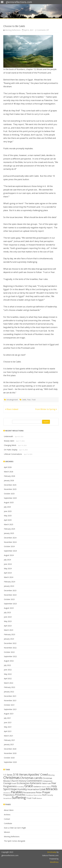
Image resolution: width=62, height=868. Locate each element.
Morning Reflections (13, 30)
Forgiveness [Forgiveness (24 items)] (10, 786)
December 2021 (10, 696)
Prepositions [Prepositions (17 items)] (9, 795)
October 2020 (9, 758)
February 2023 (9, 634)
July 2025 (7, 507)
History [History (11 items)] (49, 787)
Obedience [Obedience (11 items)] (7, 793)
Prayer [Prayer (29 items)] (46, 792)
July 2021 (7, 718)
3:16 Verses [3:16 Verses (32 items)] (20, 774)
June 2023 (8, 617)
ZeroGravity (52, 852)
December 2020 (10, 749)
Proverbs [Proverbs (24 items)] (20, 795)
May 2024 (8, 568)
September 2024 (10, 551)
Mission (7, 832)
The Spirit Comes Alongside (15, 841)
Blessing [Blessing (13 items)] (51, 775)
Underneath (8, 436)
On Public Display (11, 450)
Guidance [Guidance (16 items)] (37, 786)
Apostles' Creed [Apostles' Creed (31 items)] (38, 774)
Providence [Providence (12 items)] (29, 795)
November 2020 (10, 753)
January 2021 (9, 744)
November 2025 (10, 489)
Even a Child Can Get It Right (15, 828)
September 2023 (10, 604)
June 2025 (8, 511)
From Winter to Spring (46, 409)
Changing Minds (10, 445)
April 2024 (8, 573)
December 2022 (10, 643)
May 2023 (8, 621)
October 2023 (9, 599)
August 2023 (9, 608)
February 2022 (9, 687)
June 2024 (8, 564)
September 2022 (10, 656)
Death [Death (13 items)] (14, 783)
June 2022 (8, 670)
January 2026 (9, 480)
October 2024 (9, 546)
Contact (7, 819)
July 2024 (7, 560)
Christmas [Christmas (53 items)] (12, 778)
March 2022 (9, 683)
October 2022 (9, 652)
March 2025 (9, 524)
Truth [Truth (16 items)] (34, 798)
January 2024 (9, 586)
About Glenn (9, 810)
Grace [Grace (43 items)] (29, 786)
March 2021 (9, 736)
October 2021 (9, 705)
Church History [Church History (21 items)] (18, 781)
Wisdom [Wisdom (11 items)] (39, 798)
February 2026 (9, 476)
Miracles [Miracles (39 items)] (52, 789)
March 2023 (9, 630)
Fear (29, 400)
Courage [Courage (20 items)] (7, 783)
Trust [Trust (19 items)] (29, 798)
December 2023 (10, 590)
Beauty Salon (9, 441)
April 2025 (8, 520)
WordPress (54, 862)
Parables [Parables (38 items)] (17, 792)
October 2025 (9, 494)
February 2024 (9, 582)
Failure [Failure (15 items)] (44, 783)
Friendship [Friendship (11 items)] (21, 787)
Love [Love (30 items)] (43, 789)
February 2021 (9, 740)
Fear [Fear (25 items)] (54, 783)
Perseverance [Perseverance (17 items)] (29, 793)
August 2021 (9, 714)
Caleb (24, 400)
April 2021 (8, 731)
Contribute (8, 823)
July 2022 (7, 665)
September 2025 (10, 498)
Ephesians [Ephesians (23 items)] (36, 783)
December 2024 (10, 538)
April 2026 (8, 467)
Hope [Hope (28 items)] (14, 789)
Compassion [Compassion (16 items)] (47, 781)
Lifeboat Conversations (13, 454)
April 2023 (8, 626)
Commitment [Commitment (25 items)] (34, 781)
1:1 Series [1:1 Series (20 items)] (8, 775)
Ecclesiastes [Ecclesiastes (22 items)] (23, 783)
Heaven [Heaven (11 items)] (44, 787)
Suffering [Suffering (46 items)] (19, 798)
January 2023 (9, 639)
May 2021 (8, 727)
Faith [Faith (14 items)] (49, 783)
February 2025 (9, 529)
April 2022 (8, 679)
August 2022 (9, 661)
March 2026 (9, 472)
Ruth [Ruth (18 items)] (44, 795)
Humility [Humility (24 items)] (22, 789)
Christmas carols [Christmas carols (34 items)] (31, 778)
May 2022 (8, 674)
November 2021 (10, 700)
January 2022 (9, 692)
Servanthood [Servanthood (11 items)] (7, 798)
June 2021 (8, 722)
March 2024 (9, 577)
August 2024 (9, 555)
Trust (34, 400)
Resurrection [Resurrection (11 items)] (38, 795)
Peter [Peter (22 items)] (39, 792)
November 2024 (10, 542)
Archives (7, 815)
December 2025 (10, 485)
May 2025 (8, 516)
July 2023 (7, 612)
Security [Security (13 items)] (50, 795)
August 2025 (9, 502)
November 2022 (10, 648)
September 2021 (10, 709)
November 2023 (10, 595)
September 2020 (10, 762)
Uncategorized (12, 400)
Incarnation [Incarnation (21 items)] (33, 789)
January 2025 (9, 533)
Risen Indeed (12, 409)
